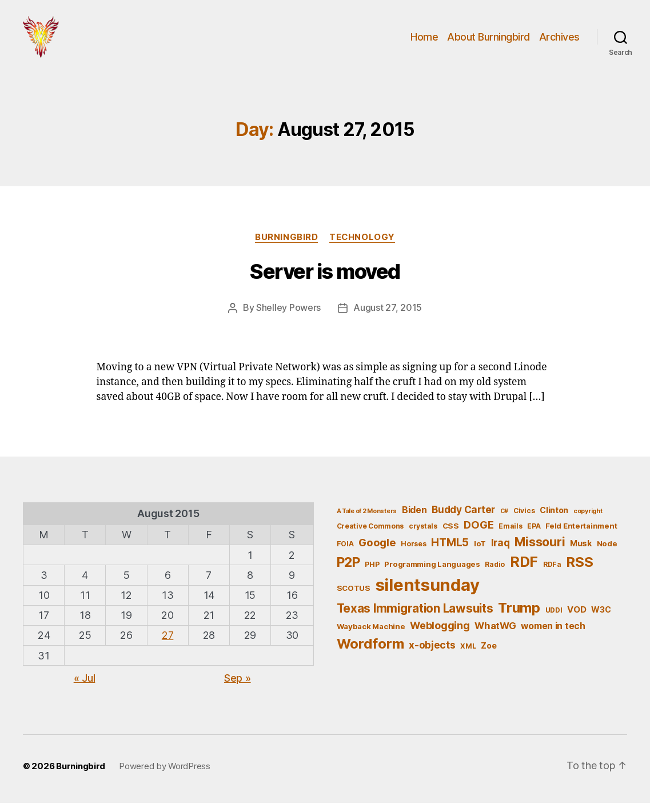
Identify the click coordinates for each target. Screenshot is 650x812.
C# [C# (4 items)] (504, 520)
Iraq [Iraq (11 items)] (501, 552)
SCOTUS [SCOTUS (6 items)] (354, 597)
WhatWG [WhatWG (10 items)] (495, 635)
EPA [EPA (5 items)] (534, 535)
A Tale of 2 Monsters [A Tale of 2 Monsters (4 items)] (367, 520)
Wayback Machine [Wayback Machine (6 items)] (371, 635)
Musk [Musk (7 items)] (581, 552)
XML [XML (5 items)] (468, 655)
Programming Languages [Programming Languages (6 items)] (432, 573)
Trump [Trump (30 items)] (519, 617)
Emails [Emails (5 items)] (510, 535)
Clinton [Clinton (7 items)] (554, 519)
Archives (559, 41)
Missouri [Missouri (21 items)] (540, 551)
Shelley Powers (288, 317)
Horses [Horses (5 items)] (413, 553)
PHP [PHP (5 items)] (372, 573)
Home (424, 41)
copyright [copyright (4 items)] (588, 520)
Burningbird (286, 246)
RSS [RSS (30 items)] (579, 571)
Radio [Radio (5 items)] (495, 573)
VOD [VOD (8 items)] (577, 619)
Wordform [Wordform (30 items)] (370, 653)
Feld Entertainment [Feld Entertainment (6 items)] (581, 534)
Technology (362, 246)
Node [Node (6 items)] (607, 553)
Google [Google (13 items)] (377, 551)
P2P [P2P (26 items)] (348, 571)
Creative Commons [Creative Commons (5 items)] (370, 535)
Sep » (238, 687)
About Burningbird (489, 41)
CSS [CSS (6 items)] (451, 534)
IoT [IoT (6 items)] (480, 553)
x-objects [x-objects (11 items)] (432, 654)
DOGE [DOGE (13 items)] (478, 533)
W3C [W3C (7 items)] (601, 619)
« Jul (85, 687)
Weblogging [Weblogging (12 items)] (440, 635)
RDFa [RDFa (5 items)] (552, 573)
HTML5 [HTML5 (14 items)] (450, 552)
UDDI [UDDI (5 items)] (554, 619)
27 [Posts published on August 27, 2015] (168, 644)
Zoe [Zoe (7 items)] (489, 655)
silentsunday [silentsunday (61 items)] (428, 594)
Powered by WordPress (165, 775)
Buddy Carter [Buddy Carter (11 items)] (463, 519)
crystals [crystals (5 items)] (423, 535)
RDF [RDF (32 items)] (524, 570)
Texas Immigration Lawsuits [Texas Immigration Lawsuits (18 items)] (415, 617)
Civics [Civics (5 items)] (524, 520)
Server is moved (325, 281)
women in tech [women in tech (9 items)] (553, 635)
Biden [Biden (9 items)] (414, 519)
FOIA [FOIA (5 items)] (345, 553)
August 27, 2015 (388, 317)
